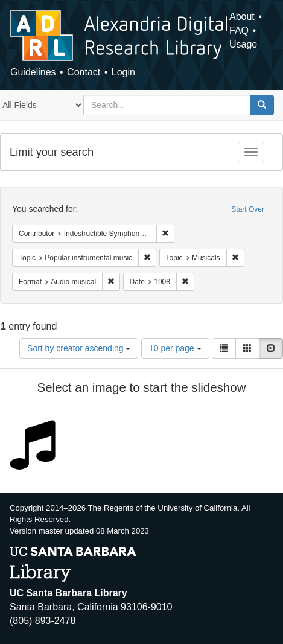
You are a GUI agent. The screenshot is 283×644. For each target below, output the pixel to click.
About (242, 17)
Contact (84, 72)
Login (123, 72)
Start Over (248, 209)
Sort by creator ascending (79, 348)
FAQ (239, 30)
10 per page (175, 348)
